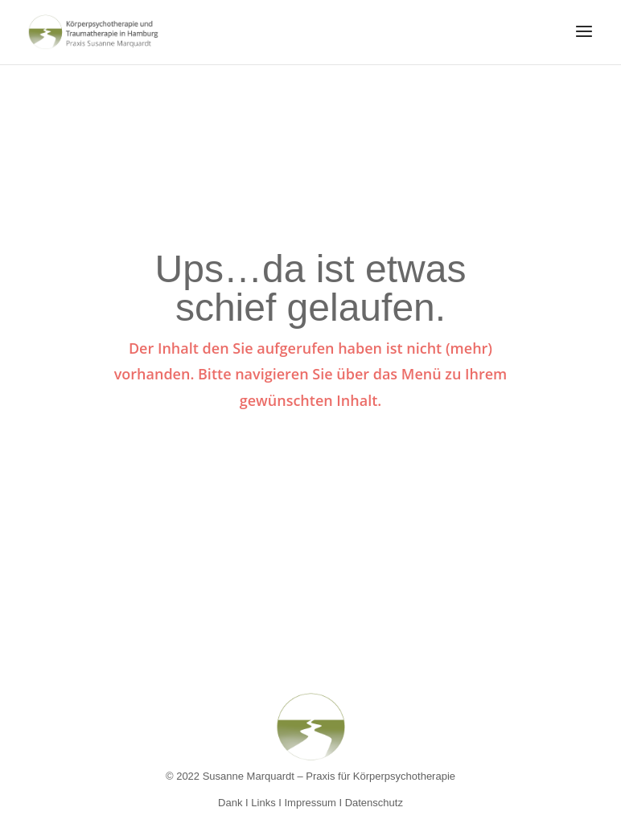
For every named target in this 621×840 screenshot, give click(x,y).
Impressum (310, 803)
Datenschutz (374, 803)
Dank (230, 803)
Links (263, 803)
